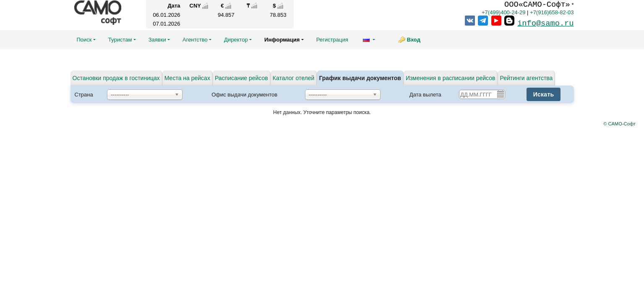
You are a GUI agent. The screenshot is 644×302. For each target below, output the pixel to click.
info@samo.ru (545, 23)
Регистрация (332, 40)
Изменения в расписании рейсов (451, 78)
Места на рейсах (187, 78)
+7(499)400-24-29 (503, 12)
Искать (544, 94)
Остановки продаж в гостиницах (116, 78)
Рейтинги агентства (526, 78)
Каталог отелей (294, 78)
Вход (414, 40)
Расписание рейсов (241, 78)
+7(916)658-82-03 (552, 12)
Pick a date (500, 94)
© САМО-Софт (619, 124)
